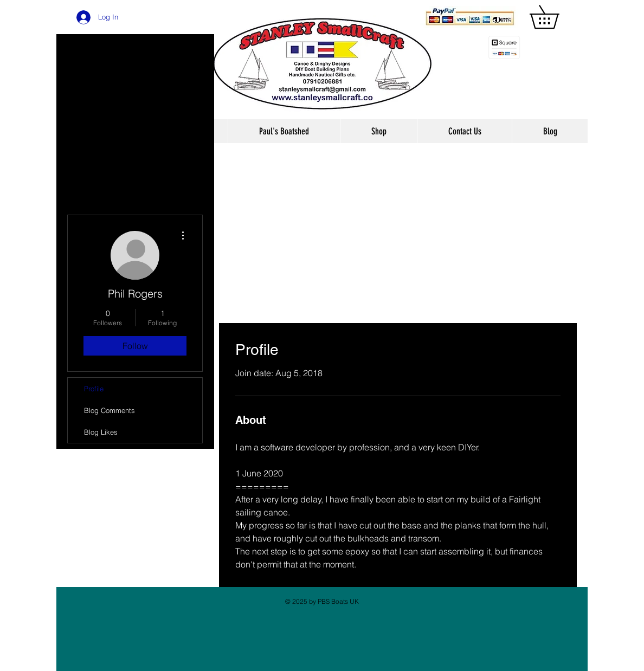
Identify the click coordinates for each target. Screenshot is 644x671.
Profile (94, 389)
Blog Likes (101, 432)
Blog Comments (110, 410)
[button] (556, 17)
